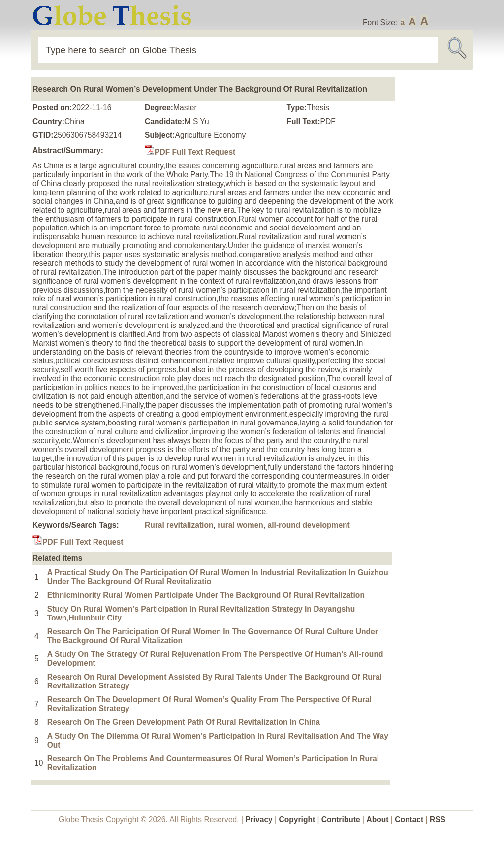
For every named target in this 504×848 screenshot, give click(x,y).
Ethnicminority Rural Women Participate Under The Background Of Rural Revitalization (206, 595)
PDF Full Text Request (190, 152)
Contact (410, 820)
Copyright (297, 820)
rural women (240, 525)
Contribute (341, 820)
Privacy (259, 820)
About (377, 820)
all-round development (309, 525)
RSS (438, 820)
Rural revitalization (179, 525)
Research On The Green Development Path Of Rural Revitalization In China (184, 722)
